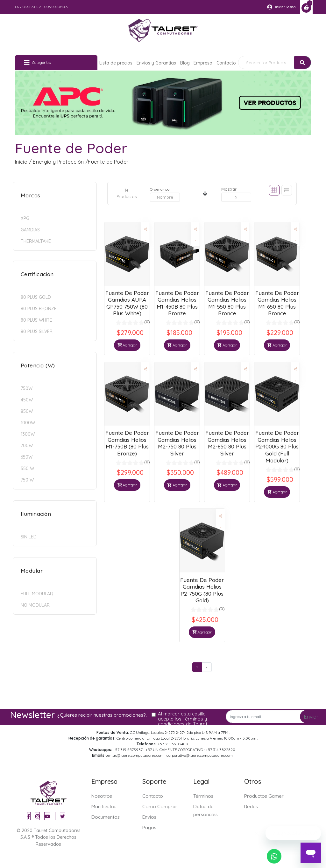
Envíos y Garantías (156, 63)
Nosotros (102, 796)
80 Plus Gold (36, 297)
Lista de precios (116, 63)
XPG (25, 218)
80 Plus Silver (37, 331)
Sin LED (29, 537)
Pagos (149, 827)
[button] (145, 229)
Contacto (226, 63)
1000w (28, 423)
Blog (185, 63)
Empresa (203, 63)
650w (27, 457)
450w (27, 400)
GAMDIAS (30, 230)
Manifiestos (104, 806)
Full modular (37, 594)
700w (27, 446)
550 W (27, 468)
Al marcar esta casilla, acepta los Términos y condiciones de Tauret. (183, 719)
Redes (251, 806)
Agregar (127, 345)
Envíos (149, 817)
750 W (27, 480)
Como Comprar (160, 806)
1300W (28, 434)
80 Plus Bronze (39, 309)
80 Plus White (36, 320)
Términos (203, 796)
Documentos (106, 817)
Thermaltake (36, 241)
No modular (35, 605)
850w (27, 411)
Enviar (311, 717)
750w (27, 388)
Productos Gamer (264, 796)
